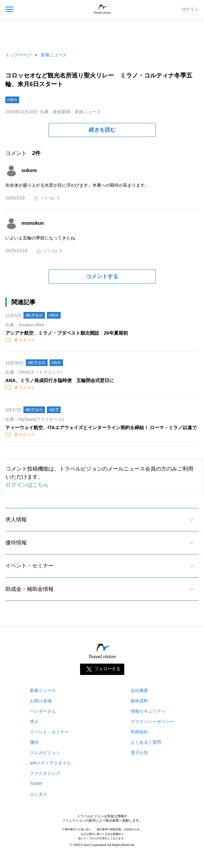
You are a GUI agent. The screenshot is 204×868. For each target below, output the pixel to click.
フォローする (108, 669)
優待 (34, 742)
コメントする (102, 276)
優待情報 (16, 543)
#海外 (12, 100)
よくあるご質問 (146, 742)
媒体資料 (139, 701)
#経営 (54, 410)
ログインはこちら (27, 485)
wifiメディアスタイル (50, 763)
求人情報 (16, 519)
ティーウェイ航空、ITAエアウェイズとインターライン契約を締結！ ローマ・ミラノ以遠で (101, 427)
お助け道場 (41, 701)
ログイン (190, 9)
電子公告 (139, 753)
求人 (34, 722)
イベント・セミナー (29, 566)
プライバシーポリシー (152, 722)
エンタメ (39, 794)
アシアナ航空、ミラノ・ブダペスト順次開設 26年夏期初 (67, 333)
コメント (24, 340)
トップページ (18, 55)
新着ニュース (54, 55)
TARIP (36, 784)
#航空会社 (34, 315)
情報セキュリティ (148, 711)
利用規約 (139, 732)
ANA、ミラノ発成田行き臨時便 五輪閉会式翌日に (60, 380)
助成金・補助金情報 (29, 589)
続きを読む (102, 130)
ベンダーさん (43, 711)
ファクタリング (45, 773)
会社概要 (139, 690)
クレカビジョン (45, 753)
